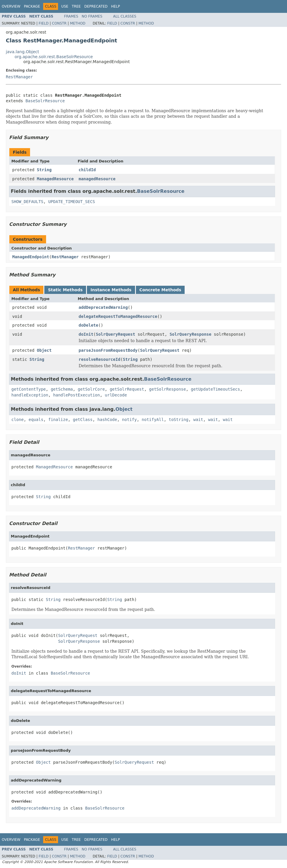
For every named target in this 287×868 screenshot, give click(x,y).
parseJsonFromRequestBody (108, 350)
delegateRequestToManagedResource (118, 316)
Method (78, 23)
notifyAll (153, 420)
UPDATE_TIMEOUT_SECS (71, 202)
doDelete (89, 325)
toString (179, 420)
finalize (58, 420)
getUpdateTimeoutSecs (215, 389)
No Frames (92, 16)
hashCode (107, 420)
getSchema (62, 389)
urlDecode (116, 395)
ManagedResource (55, 179)
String (44, 170)
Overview (11, 6)
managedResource (97, 179)
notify (129, 420)
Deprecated (96, 6)
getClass (83, 420)
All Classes (125, 16)
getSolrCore (91, 389)
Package (32, 6)
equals (36, 420)
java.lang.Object (22, 52)
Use (65, 6)
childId (87, 170)
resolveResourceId (100, 359)
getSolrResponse (167, 389)
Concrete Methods (160, 290)
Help (116, 6)
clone (17, 420)
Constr (59, 23)
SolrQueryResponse (190, 334)
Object (44, 350)
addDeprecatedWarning (103, 307)
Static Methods (65, 290)
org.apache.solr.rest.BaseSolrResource (54, 57)
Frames (71, 16)
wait (198, 420)
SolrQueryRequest (116, 334)
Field (43, 23)
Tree (76, 6)
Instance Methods (111, 290)
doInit (86, 334)
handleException (30, 395)
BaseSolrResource (45, 101)
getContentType (29, 389)
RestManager (19, 77)
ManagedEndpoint (31, 257)
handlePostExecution (76, 395)
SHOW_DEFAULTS (27, 202)
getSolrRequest (127, 389)
